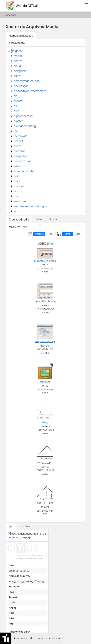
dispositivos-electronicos (30, 91)
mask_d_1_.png (45, 503)
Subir (39, 219)
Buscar (53, 219)
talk (16, 176)
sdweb (18, 166)
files (16, 111)
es (15, 106)
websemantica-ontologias (31, 206)
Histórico (25, 526)
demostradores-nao (27, 81)
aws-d (18, 56)
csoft (17, 76)
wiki (16, 211)
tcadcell (19, 186)
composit (20, 71)
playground (21, 156)
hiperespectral (23, 116)
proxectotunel (23, 161)
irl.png (45, 422)
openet (18, 141)
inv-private (21, 136)
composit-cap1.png (45, 341)
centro (18, 61)
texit (17, 191)
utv (16, 196)
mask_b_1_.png (45, 463)
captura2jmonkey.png (45, 301)
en (15, 96)
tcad (17, 181)
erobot (18, 101)
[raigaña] (17, 51)
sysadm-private (24, 171)
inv (16, 131)
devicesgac (21, 86)
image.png (45, 382)
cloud (17, 66)
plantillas (20, 151)
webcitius (20, 201)
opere (17, 146)
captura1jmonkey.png (45, 261)
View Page (11, 15)
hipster (18, 121)
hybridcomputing (25, 126)
